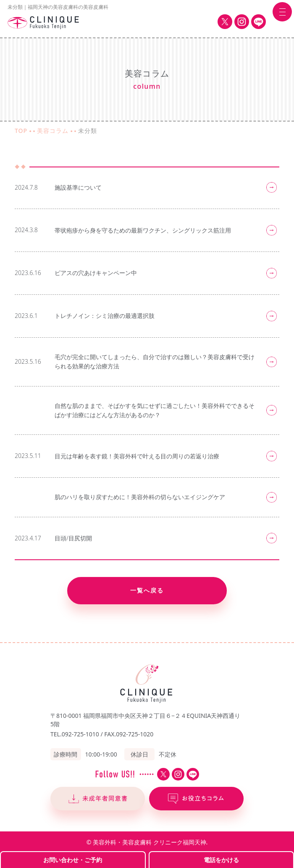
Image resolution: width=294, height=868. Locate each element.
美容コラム (53, 131)
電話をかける (221, 860)
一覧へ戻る (147, 590)
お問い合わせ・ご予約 (73, 860)
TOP (21, 131)
